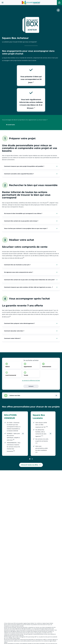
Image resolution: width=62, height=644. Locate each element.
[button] (58, 10)
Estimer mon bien (15, 395)
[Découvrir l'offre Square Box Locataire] (50, 434)
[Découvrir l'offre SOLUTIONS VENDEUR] (23, 434)
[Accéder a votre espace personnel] (59, 3)
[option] (13, 365)
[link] (31, 465)
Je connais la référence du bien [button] (31, 380)
